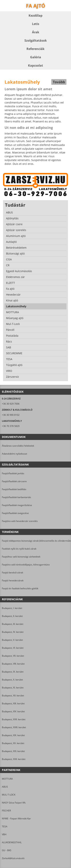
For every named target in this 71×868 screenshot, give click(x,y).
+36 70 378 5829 (11, 426)
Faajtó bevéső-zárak (12, 573)
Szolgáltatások (36, 40)
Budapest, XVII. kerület (14, 719)
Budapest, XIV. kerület (13, 711)
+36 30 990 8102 (11, 415)
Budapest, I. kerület (12, 608)
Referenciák (35, 49)
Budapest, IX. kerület (13, 672)
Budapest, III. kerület (13, 624)
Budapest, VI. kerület (13, 648)
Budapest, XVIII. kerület (14, 727)
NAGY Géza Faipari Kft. (14, 803)
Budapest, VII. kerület (13, 656)
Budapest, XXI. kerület (13, 751)
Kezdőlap (35, 16)
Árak (36, 32)
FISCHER (6, 811)
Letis (36, 24)
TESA (5, 826)
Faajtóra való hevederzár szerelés (20, 521)
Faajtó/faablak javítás (13, 473)
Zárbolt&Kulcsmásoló (13, 858)
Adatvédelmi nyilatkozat (14, 454)
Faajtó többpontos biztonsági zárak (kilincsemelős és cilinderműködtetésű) (35, 541)
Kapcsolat (35, 65)
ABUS (5, 787)
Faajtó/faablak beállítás (14, 489)
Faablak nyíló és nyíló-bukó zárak (19, 549)
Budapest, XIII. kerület (13, 703)
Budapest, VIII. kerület (13, 664)
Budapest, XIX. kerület (13, 735)
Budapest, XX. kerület (13, 743)
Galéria (36, 57)
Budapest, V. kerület (12, 640)
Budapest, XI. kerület (13, 688)
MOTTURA (7, 779)
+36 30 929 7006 (11, 404)
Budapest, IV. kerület (13, 632)
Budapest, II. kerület (12, 616)
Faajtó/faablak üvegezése (15, 513)
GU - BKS (7, 850)
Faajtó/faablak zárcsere (14, 481)
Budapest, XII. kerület (13, 696)
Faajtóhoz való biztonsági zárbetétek (21, 557)
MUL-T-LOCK (9, 795)
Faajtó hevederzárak (13, 580)
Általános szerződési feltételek (18, 446)
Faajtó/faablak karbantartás (16, 497)
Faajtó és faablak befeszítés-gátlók (20, 588)
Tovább (59, 82)
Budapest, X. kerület (12, 680)
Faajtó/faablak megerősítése (17, 505)
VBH (4, 834)
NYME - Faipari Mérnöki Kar (16, 819)
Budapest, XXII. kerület (14, 759)
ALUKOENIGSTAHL (12, 842)
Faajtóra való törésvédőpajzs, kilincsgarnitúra (26, 565)
